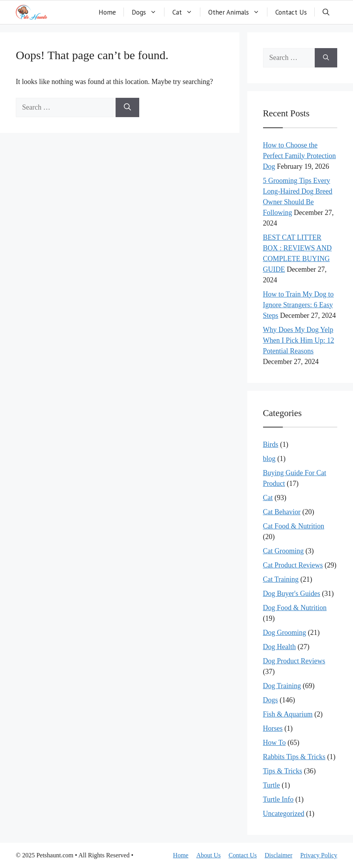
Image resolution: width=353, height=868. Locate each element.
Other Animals (238, 12)
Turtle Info (278, 799)
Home (107, 12)
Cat (186, 12)
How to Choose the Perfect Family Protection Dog (300, 156)
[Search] (127, 107)
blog (269, 459)
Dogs (148, 12)
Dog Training (282, 686)
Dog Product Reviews (294, 661)
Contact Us (291, 12)
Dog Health (279, 647)
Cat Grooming (284, 551)
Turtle (272, 785)
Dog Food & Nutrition (295, 608)
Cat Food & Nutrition (294, 526)
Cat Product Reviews (293, 565)
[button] (326, 12)
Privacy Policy (319, 855)
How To (275, 743)
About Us (209, 855)
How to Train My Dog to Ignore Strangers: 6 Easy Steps (299, 305)
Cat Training (281, 579)
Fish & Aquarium (288, 714)
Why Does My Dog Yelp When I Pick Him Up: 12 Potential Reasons (299, 340)
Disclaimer (278, 855)
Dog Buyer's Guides (292, 594)
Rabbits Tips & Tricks (294, 757)
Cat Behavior (282, 512)
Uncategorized (284, 814)
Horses (273, 728)
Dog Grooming (285, 633)
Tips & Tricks (283, 771)
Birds (271, 444)
